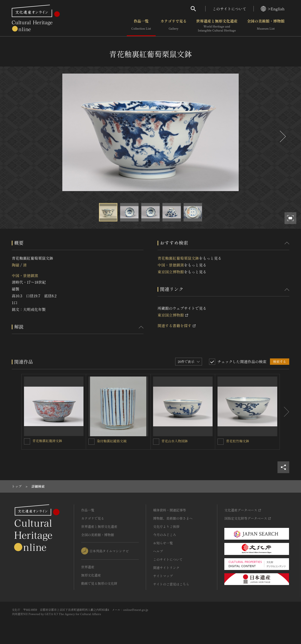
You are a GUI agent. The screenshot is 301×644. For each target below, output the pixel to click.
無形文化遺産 (91, 575)
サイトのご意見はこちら (171, 584)
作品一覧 (141, 26)
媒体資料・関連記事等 (170, 510)
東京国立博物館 (171, 272)
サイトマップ (163, 576)
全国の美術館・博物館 (266, 26)
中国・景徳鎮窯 (25, 275)
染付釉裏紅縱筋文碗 (112, 441)
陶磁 (16, 265)
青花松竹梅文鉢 (238, 441)
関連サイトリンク (166, 568)
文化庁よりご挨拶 (166, 526)
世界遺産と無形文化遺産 (217, 26)
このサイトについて (230, 9)
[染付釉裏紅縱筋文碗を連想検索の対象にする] (91, 442)
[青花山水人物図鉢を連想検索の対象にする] (156, 442)
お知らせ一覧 (163, 543)
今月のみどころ (165, 535)
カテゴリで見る (174, 26)
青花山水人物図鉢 (175, 441)
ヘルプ (158, 551)
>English (273, 9)
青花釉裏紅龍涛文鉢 (47, 441)
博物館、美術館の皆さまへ (173, 518)
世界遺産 (88, 567)
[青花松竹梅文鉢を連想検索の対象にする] (221, 442)
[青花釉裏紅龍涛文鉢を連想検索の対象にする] (27, 441)
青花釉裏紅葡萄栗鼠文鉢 (178, 258)
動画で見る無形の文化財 (99, 583)
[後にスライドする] (282, 136)
